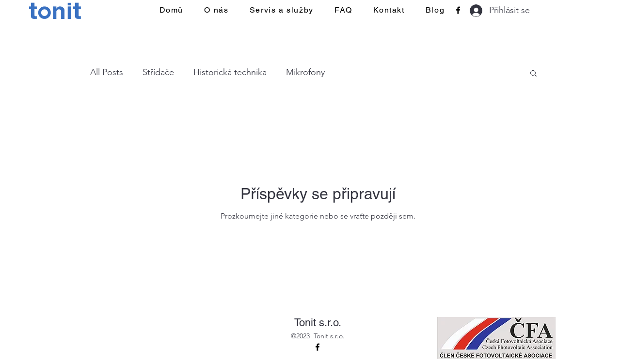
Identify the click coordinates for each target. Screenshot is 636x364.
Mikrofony (305, 72)
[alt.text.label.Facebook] (458, 10)
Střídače (158, 72)
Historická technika (230, 72)
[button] (533, 74)
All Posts (107, 72)
